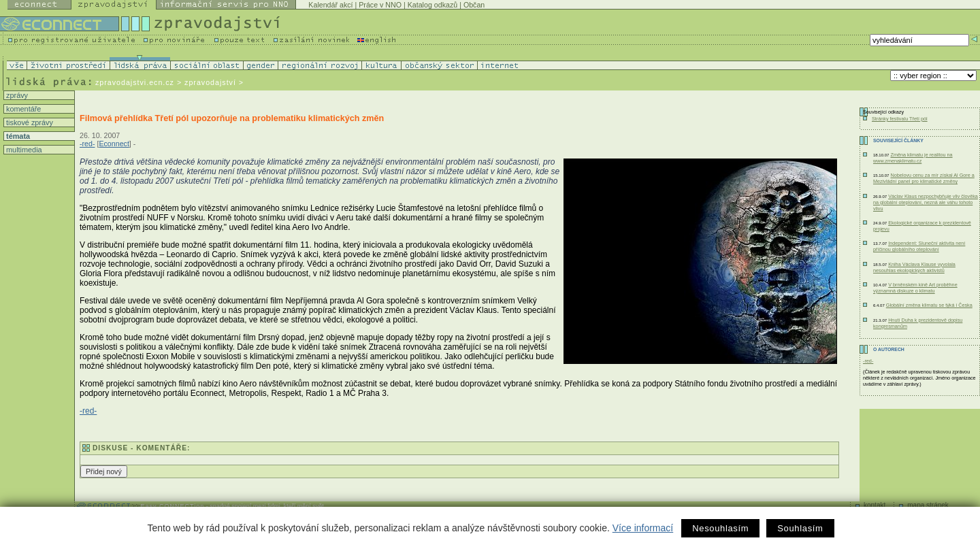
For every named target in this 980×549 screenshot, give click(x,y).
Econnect (114, 144)
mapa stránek (928, 505)
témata (17, 136)
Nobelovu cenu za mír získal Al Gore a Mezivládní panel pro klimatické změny (924, 178)
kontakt (875, 505)
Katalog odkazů (432, 5)
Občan (474, 5)
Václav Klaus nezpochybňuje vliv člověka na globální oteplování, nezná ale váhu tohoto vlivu (926, 202)
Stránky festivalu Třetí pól (900, 119)
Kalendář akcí (330, 5)
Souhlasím (800, 528)
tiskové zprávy (29, 122)
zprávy (16, 95)
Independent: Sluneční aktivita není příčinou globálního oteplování (919, 246)
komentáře (22, 109)
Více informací (643, 528)
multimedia (23, 150)
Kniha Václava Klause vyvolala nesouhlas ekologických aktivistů (914, 267)
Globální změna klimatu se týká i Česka (929, 305)
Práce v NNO (380, 5)
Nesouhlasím (720, 528)
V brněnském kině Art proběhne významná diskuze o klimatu (915, 288)
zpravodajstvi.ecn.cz (135, 82)
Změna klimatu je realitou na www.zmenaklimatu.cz (913, 158)
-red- (87, 144)
